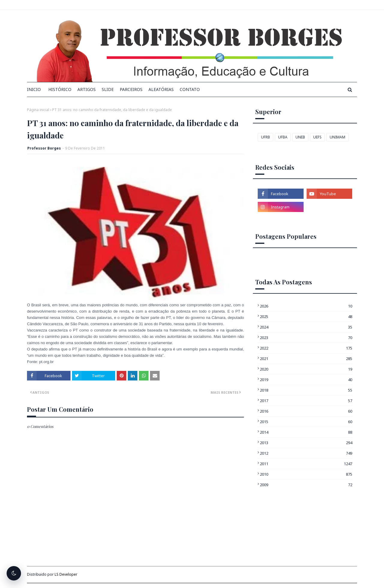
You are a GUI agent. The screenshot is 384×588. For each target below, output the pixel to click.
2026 (306, 306)
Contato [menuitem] (190, 89)
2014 (306, 432)
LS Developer (66, 574)
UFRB (265, 137)
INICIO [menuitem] (34, 89)
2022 (306, 348)
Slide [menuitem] (108, 89)
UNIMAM (337, 137)
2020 (306, 369)
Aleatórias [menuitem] (161, 89)
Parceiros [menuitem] (131, 89)
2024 (306, 327)
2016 (306, 411)
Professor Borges (44, 148)
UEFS (317, 137)
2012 (306, 453)
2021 (306, 359)
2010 (306, 474)
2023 (306, 338)
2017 (306, 401)
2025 (306, 317)
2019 (306, 380)
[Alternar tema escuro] (14, 573)
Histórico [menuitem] (60, 89)
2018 (306, 390)
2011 (306, 464)
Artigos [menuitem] (87, 89)
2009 (306, 485)
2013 (306, 443)
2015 (306, 422)
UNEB (300, 137)
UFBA (283, 137)
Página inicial (38, 110)
